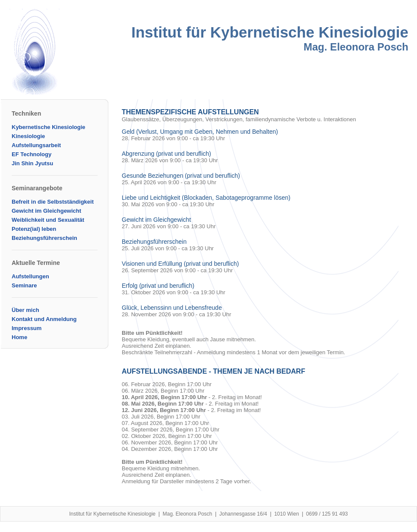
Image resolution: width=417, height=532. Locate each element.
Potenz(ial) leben (34, 229)
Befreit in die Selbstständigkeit (53, 202)
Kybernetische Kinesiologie (49, 127)
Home (19, 337)
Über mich (25, 310)
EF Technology (32, 154)
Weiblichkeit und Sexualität (48, 220)
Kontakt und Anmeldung (44, 319)
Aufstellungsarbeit (36, 145)
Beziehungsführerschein (44, 238)
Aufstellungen (30, 276)
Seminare (24, 285)
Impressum (27, 328)
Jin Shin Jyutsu (32, 163)
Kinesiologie (28, 136)
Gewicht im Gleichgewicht (46, 211)
